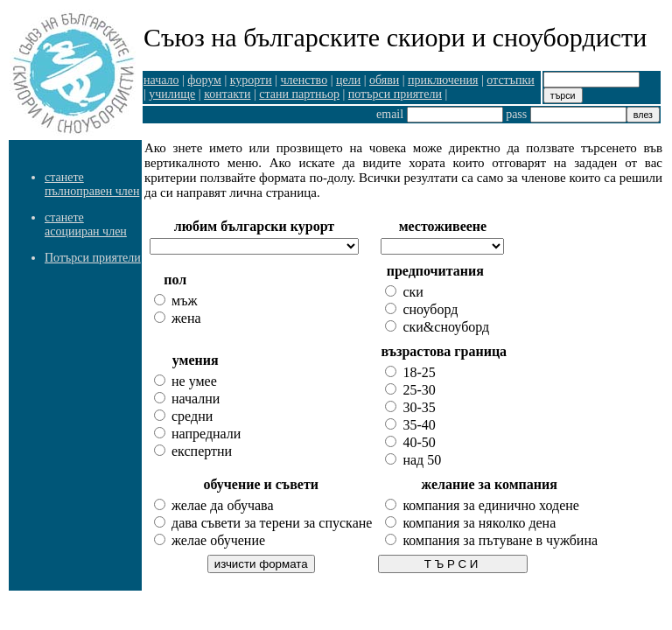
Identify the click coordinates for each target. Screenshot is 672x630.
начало (161, 80)
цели (348, 80)
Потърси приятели (93, 258)
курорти (251, 80)
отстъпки (510, 80)
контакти (227, 94)
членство (304, 80)
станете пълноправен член (92, 184)
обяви (384, 80)
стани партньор (299, 94)
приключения (443, 80)
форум (204, 80)
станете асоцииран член (86, 224)
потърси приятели (395, 94)
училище (172, 94)
